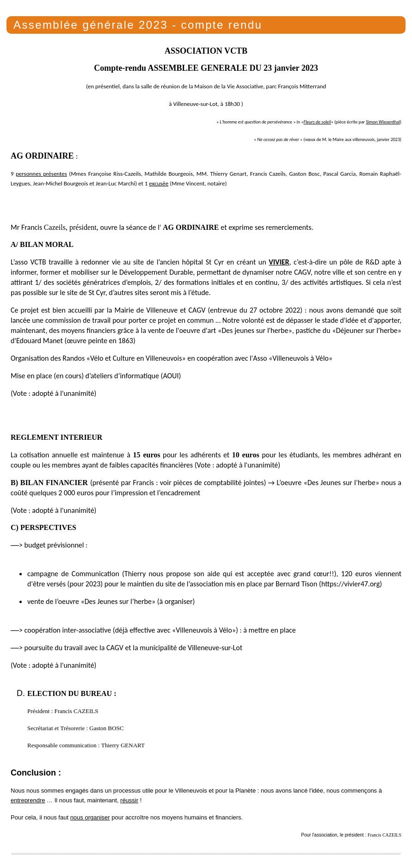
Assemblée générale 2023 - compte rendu (138, 25)
